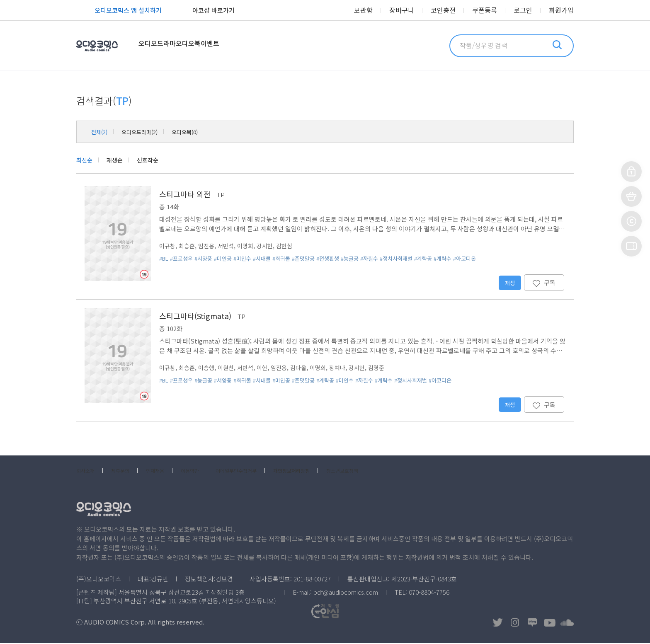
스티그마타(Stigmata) (195, 317)
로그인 (528, 10)
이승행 (209, 368)
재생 (509, 283)
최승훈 (189, 246)
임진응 (209, 246)
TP (221, 195)
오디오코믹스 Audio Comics (108, 46)
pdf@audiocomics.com (346, 593)
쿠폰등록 (492, 10)
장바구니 (416, 10)
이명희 (251, 246)
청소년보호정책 (388, 471)
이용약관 (207, 471)
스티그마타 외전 (185, 195)
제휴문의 (128, 471)
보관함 (380, 10)
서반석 (230, 246)
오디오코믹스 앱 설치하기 (119, 11)
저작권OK (465, 623)
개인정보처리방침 (327, 471)
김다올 (307, 368)
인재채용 (167, 471)
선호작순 (154, 160)
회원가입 (563, 10)
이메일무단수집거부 (262, 471)
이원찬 (230, 368)
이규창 (168, 246)
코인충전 (454, 10)
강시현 (272, 246)
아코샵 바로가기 (204, 11)
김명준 (390, 368)
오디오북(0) (201, 132)
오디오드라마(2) (148, 132)
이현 (269, 368)
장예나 (349, 368)
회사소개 (88, 471)
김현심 (292, 246)
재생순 (118, 160)
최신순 (86, 160)
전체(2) (101, 132)
